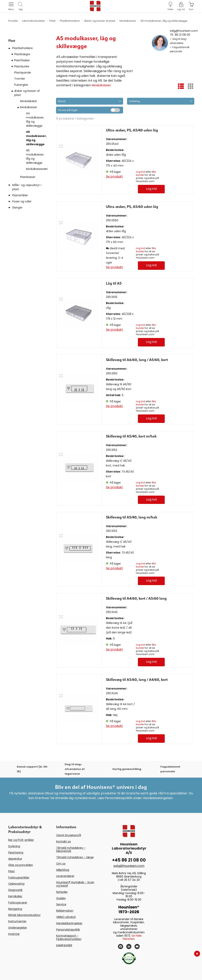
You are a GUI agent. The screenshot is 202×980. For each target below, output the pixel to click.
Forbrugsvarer (18, 903)
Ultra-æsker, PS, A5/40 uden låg (132, 130)
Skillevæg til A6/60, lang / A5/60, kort (137, 360)
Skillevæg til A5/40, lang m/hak (132, 517)
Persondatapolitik (68, 930)
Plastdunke (22, 66)
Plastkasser (28, 177)
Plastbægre (22, 54)
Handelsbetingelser (69, 923)
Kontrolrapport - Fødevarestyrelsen (69, 937)
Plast (12, 871)
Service (61, 904)
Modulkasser (29, 107)
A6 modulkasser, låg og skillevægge (35, 157)
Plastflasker (22, 60)
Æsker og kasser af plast (27, 93)
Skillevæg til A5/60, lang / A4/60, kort (137, 680)
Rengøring (15, 909)
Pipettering (16, 852)
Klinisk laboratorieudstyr (24, 915)
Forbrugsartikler (19, 878)
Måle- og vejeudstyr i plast (27, 187)
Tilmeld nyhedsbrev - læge (75, 857)
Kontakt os (64, 841)
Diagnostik (15, 890)
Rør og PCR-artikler (21, 840)
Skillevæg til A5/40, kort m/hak (131, 436)
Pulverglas (21, 85)
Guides (61, 898)
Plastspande (23, 73)
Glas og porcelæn (21, 865)
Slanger (17, 208)
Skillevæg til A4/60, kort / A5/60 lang (136, 599)
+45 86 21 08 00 (129, 860)
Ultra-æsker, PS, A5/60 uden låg (132, 207)
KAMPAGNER (64, 945)
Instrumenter (17, 921)
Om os (61, 864)
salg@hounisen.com (184, 31)
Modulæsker (29, 101)
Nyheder (62, 892)
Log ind (140, 172)
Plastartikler (20, 195)
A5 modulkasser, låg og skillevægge (36, 138)
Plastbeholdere (22, 48)
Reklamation (65, 911)
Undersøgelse (18, 928)
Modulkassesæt (37, 169)
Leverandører (65, 876)
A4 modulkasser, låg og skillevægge (35, 120)
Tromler (20, 79)
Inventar (14, 934)
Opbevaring (16, 884)
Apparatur (15, 859)
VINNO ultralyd (66, 917)
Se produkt (114, 176)
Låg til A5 (114, 284)
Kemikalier (15, 896)
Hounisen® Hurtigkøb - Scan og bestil (75, 884)
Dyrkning (14, 846)
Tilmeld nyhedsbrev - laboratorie (71, 849)
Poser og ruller (22, 201)
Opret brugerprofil (69, 835)
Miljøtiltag (63, 870)
